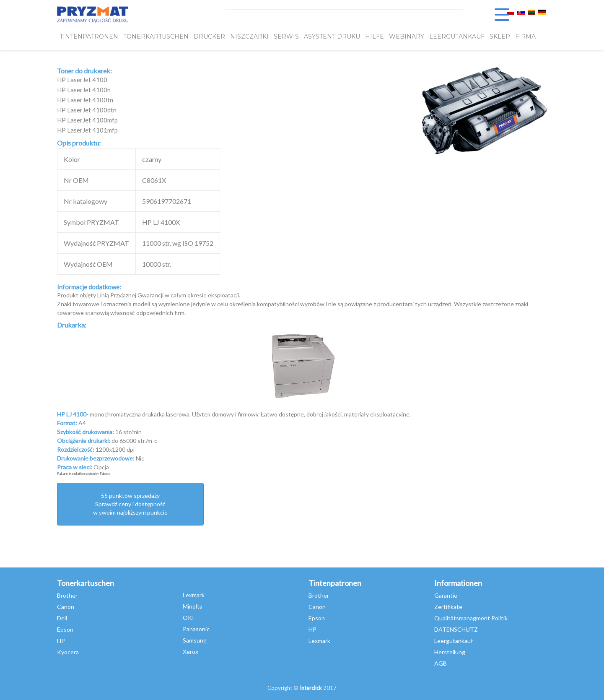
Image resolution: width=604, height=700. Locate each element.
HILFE (375, 36)
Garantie (446, 595)
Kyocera (68, 652)
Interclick (311, 688)
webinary (407, 36)
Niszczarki (249, 36)
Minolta (193, 606)
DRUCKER (209, 36)
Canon (66, 607)
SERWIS (286, 36)
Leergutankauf (454, 641)
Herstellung (450, 652)
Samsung (195, 640)
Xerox (191, 652)
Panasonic (196, 629)
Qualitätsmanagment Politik (471, 618)
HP (61, 641)
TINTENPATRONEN (89, 36)
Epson (65, 629)
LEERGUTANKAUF (457, 36)
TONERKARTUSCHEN (156, 36)
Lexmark (194, 595)
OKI (188, 618)
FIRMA (525, 36)
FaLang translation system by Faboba (84, 474)
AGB (441, 663)
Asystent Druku (332, 36)
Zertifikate (448, 607)
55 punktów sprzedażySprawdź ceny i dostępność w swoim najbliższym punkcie (130, 504)
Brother (67, 595)
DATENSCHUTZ (456, 629)
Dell (62, 618)
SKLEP (500, 36)
